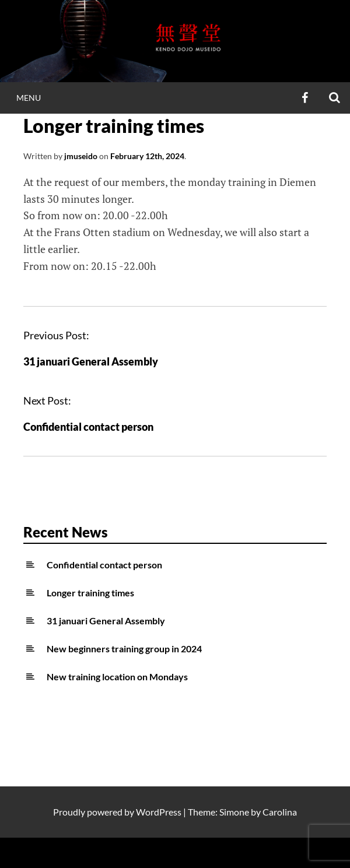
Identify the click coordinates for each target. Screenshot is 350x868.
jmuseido (81, 156)
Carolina (280, 812)
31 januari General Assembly (91, 361)
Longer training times (90, 593)
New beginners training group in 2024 (124, 649)
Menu (29, 98)
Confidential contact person (88, 427)
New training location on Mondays (117, 677)
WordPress (159, 812)
